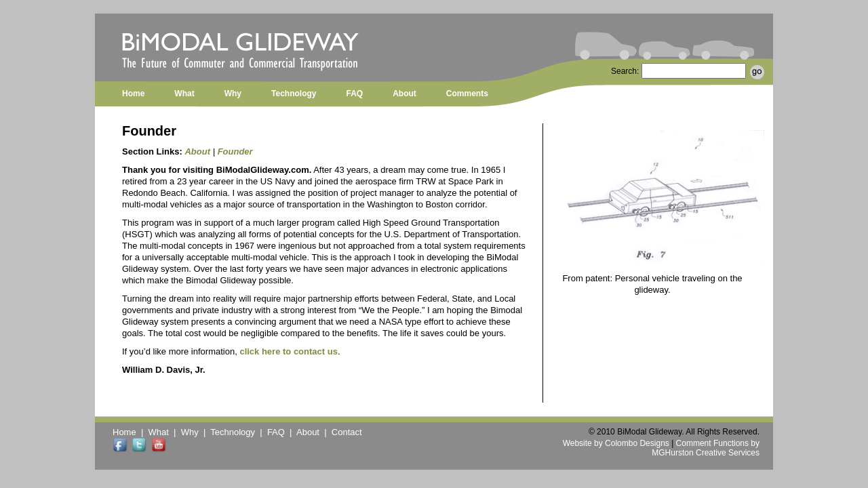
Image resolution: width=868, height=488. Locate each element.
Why (233, 94)
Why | (196, 432)
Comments (467, 94)
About (405, 94)
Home (133, 94)
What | (165, 432)
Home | (131, 432)
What (184, 94)
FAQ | (282, 432)
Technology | (239, 432)
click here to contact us (289, 351)
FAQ (354, 94)
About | (314, 432)
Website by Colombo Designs (616, 443)
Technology (294, 94)
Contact (347, 432)
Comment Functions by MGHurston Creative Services (706, 448)
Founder (235, 151)
